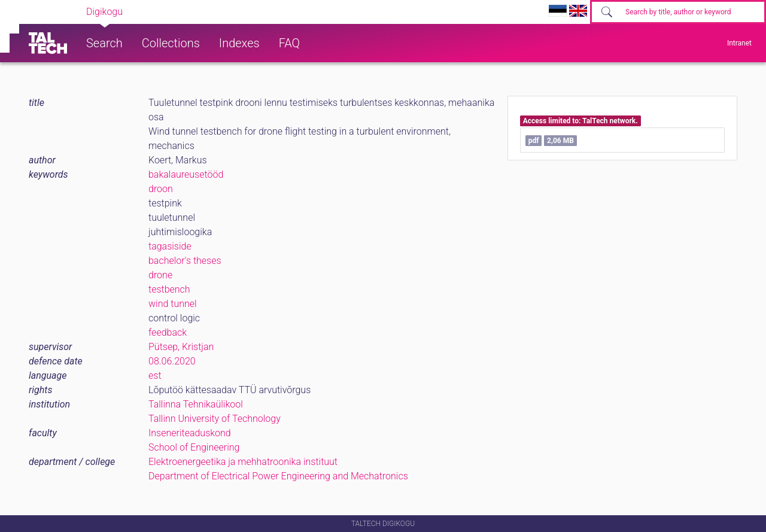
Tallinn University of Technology (215, 419)
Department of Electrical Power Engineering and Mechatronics (278, 476)
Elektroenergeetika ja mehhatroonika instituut (243, 462)
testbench (169, 289)
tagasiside (170, 246)
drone (160, 275)
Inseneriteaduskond (190, 433)
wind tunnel (173, 304)
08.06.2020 (172, 361)
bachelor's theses (185, 261)
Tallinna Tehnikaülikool (196, 404)
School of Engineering (194, 447)
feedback (168, 332)
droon (161, 189)
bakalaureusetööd (186, 174)
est (155, 376)
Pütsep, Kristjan (181, 347)
